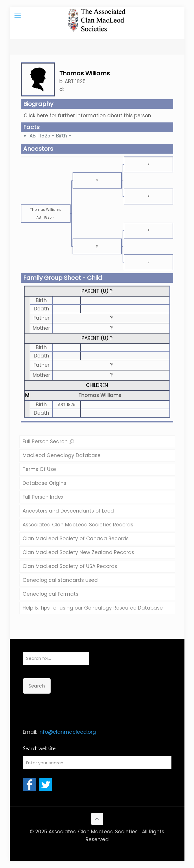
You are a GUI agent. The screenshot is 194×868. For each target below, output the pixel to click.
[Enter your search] (97, 763)
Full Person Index (43, 497)
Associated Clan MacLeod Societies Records (78, 525)
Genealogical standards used (60, 580)
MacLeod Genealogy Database (62, 455)
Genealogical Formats (50, 594)
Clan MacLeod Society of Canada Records (76, 539)
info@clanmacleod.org (67, 732)
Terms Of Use (39, 469)
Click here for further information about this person (87, 116)
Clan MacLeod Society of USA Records (70, 566)
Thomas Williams (100, 395)
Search (37, 686)
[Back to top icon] (97, 819)
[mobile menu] (18, 16)
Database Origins (44, 483)
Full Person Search (48, 442)
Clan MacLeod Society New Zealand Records (78, 552)
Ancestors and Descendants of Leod (68, 511)
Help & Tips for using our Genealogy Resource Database (93, 608)
